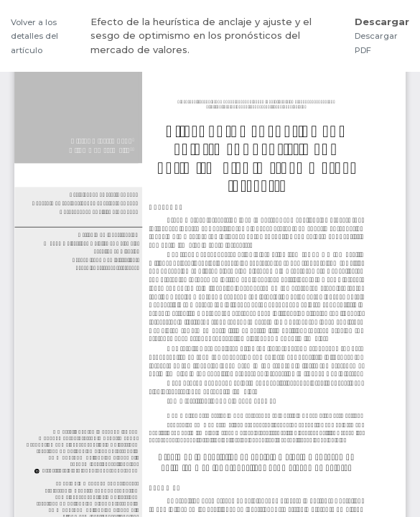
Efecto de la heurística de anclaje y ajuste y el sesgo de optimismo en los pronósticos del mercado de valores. (201, 36)
